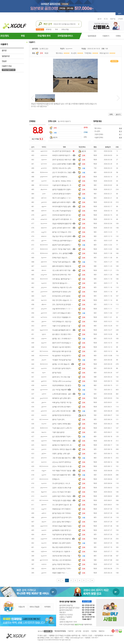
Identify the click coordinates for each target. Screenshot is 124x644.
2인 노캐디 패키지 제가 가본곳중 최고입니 (66, 271)
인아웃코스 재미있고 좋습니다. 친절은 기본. (66, 449)
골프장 (12, 51)
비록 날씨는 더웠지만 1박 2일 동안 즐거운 (66, 403)
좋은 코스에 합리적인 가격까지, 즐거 (64, 569)
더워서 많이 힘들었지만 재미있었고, (64, 475)
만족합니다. (56, 479)
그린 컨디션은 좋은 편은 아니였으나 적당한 (66, 458)
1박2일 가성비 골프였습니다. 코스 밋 (64, 262)
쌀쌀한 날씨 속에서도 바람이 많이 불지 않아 (66, 202)
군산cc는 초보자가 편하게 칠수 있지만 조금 (66, 462)
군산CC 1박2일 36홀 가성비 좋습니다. (65, 249)
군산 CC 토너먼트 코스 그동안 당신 (64, 173)
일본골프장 (12, 56)
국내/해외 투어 (44, 36)
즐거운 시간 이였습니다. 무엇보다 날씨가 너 (66, 232)
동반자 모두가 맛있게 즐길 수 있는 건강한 (66, 343)
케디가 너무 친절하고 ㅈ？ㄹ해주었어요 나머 (67, 198)
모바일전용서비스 (65, 36)
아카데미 (47, 607)
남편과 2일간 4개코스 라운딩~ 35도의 (65, 496)
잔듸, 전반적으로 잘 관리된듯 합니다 (64, 305)
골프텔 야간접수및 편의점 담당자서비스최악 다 (67, 415)
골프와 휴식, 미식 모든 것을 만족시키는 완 (66, 377)
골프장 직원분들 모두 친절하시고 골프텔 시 (66, 190)
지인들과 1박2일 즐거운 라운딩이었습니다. (66, 360)
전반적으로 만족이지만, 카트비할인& (64, 275)
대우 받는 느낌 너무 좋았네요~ (62, 560)
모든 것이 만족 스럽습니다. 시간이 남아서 (66, 300)
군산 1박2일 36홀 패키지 (60, 390)
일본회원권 (92, 36)
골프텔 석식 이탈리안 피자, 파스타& (64, 445)
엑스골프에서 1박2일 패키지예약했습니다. (66, 356)
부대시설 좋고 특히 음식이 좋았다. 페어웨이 (66, 351)
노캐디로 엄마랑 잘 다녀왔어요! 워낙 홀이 (66, 194)
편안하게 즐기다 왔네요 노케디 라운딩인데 (66, 292)
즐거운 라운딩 (57, 373)
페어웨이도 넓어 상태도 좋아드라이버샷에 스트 (67, 398)
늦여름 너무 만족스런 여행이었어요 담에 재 (66, 407)
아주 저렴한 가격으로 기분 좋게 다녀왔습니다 (67, 471)
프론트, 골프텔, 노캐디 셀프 (61, 454)
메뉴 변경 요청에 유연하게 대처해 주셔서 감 (66, 547)
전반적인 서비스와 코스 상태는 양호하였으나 (67, 168)
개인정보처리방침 (60, 631)
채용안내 (101, 631)
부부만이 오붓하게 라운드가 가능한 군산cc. (66, 156)
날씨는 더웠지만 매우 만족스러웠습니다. (65, 564)
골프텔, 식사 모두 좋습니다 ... (62, 364)
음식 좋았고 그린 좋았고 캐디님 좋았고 (65, 334)
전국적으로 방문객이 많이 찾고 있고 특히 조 (66, 215)
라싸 (56, 30)
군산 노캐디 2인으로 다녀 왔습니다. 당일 (65, 411)
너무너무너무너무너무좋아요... (62, 539)
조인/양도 (5, 36)
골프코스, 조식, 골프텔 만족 (61, 254)
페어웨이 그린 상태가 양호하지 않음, (64, 543)
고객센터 (120, 19)
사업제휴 (94, 631)
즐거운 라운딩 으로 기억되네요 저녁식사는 (66, 513)
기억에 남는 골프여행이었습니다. (63, 241)
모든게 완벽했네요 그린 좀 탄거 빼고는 (65, 386)
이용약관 (71, 631)
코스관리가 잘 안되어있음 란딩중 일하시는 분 (67, 151)
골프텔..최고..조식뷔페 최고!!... (63, 339)
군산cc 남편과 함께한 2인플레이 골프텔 (65, 164)
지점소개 (21, 607)
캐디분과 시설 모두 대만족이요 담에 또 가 (66, 347)
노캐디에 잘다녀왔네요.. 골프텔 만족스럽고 (66, 394)
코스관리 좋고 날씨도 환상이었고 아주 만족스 (67, 369)
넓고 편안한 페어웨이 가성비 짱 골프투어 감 (66, 437)
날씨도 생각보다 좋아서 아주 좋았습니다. (65, 228)
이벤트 (118, 36)
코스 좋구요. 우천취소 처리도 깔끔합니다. (66, 181)
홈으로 (100, 19)
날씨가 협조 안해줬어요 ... (61, 177)
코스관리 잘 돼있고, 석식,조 (61, 484)
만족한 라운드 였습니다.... (61, 258)
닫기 (120, 14)
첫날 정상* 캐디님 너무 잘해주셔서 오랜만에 (66, 236)
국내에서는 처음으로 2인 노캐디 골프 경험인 (67, 288)
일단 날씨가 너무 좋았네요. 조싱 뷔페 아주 (66, 219)
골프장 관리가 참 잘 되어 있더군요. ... (64, 518)
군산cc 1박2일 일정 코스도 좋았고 (63, 467)
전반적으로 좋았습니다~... (61, 283)
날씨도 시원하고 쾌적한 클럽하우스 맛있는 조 (67, 424)
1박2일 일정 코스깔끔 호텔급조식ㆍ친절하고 (67, 501)
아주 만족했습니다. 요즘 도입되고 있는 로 (66, 322)
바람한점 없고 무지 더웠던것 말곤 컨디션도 (66, 509)
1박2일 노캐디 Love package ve (63, 381)
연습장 (12, 61)
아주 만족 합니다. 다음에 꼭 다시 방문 (64, 552)
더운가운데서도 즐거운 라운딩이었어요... (66, 535)
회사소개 (41, 631)
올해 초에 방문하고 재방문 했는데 (63, 266)
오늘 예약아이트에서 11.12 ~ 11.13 (64, 309)
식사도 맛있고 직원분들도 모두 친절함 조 (65, 317)
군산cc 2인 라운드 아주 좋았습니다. (64, 492)
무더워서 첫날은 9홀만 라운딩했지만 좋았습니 (67, 526)
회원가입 (113, 19)
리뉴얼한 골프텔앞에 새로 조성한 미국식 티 (66, 330)
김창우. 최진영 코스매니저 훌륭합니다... (65, 488)
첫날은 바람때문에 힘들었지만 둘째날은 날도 (67, 224)
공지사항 (78, 631)
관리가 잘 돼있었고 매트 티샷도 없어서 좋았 (66, 160)
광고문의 (86, 631)
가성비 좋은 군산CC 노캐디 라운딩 (63, 428)
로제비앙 (49, 30)
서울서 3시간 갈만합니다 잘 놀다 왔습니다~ (66, 326)
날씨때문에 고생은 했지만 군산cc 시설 (65, 530)
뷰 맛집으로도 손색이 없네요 (61, 296)
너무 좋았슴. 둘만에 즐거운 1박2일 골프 (65, 279)
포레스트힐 (65, 30)
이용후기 (106, 36)
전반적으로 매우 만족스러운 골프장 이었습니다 (67, 556)
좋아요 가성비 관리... (59, 420)
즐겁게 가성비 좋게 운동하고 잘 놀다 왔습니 (66, 245)
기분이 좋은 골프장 (58, 432)
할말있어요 (78, 625)
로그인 (106, 19)
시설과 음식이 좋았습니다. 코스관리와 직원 (66, 185)
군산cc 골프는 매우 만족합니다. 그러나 (65, 522)
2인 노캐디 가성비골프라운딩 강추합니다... (66, 211)
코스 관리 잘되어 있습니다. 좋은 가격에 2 (66, 505)
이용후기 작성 (12, 66)
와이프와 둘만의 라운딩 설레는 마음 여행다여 (67, 207)
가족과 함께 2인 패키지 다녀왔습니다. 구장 (66, 441)
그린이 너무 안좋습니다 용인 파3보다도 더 (66, 313)
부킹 (23, 36)
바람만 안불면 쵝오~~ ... (60, 573)
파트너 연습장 (35, 607)
